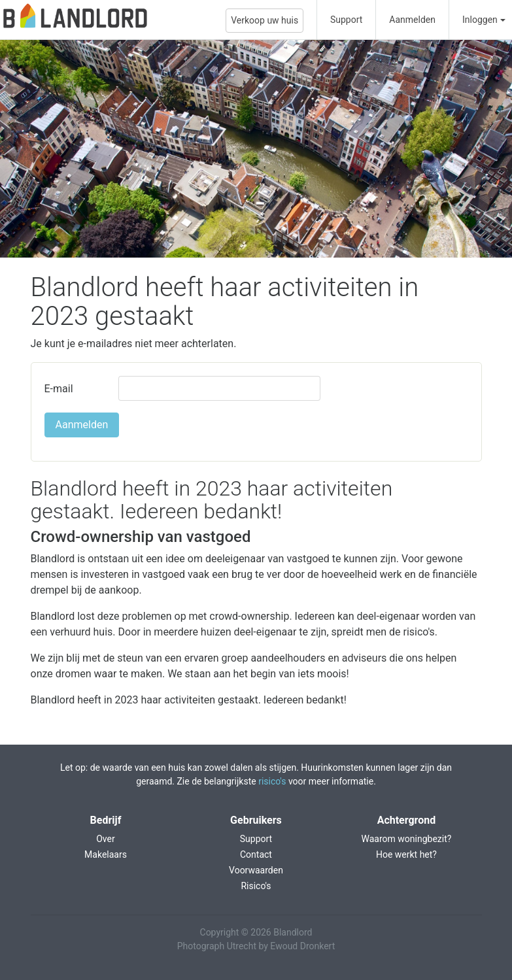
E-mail (59, 389)
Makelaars (106, 854)
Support (346, 20)
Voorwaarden (256, 870)
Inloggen (480, 20)
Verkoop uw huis (265, 20)
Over (106, 839)
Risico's (256, 886)
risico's (272, 781)
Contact (256, 854)
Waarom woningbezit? (407, 839)
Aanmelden (412, 20)
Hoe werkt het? (406, 854)
